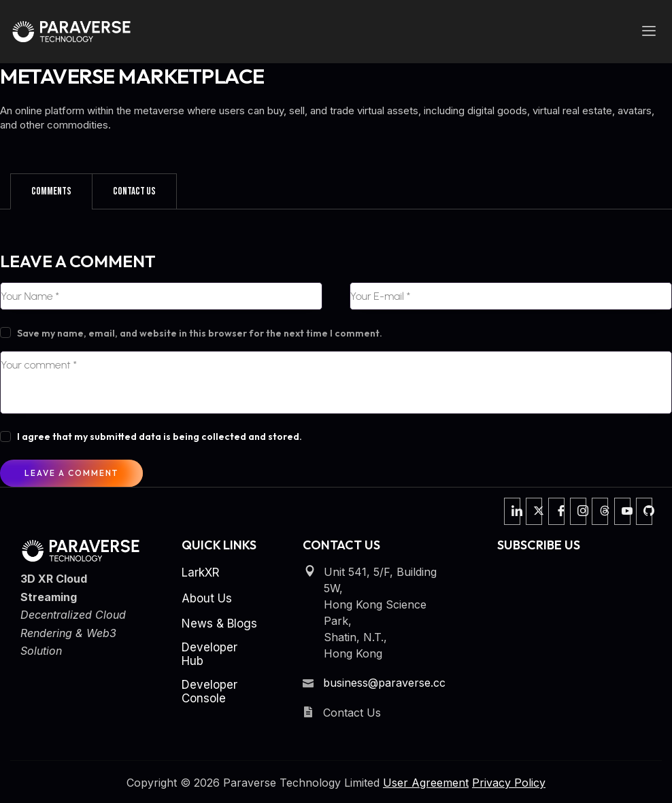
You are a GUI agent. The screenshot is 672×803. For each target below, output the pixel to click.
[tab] (51, 191)
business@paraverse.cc (384, 683)
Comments (51, 191)
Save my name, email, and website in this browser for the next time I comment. (200, 333)
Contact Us (134, 191)
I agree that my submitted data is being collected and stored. (159, 437)
